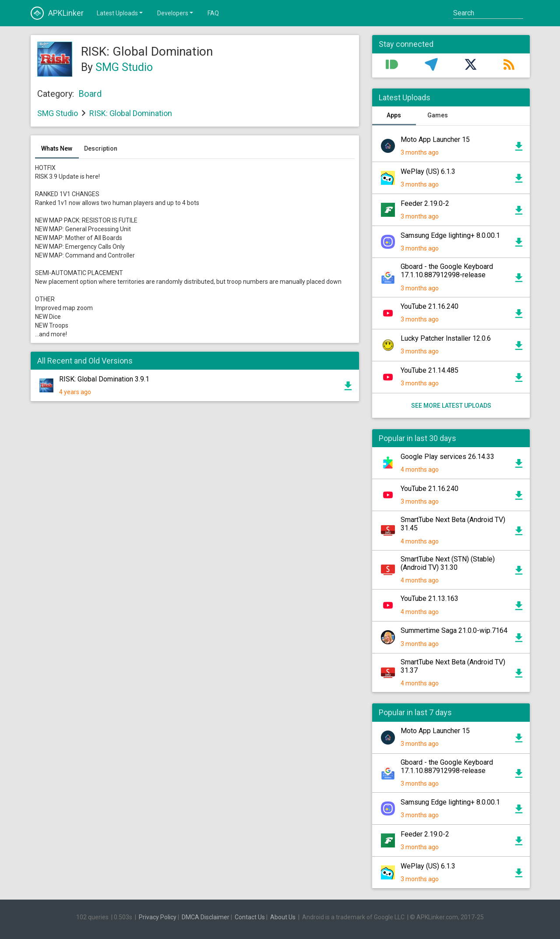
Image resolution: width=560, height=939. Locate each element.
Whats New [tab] (57, 148)
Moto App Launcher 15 (435, 139)
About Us (283, 917)
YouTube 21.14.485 (430, 370)
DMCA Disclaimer (206, 917)
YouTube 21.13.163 (430, 598)
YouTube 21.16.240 (430, 306)
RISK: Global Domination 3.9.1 (104, 379)
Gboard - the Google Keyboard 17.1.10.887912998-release (447, 271)
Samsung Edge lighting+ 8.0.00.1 (450, 235)
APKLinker (57, 13)
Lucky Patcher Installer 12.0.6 (446, 338)
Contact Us (250, 917)
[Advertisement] (195, 513)
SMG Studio (124, 67)
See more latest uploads (451, 406)
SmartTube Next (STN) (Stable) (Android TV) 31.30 (448, 563)
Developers (176, 13)
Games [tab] (438, 115)
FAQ (213, 13)
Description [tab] (101, 148)
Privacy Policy (158, 917)
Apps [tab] (394, 115)
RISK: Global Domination (131, 113)
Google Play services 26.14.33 (447, 457)
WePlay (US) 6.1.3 (428, 171)
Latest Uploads (120, 13)
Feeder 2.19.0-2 (425, 203)
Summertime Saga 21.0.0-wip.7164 (454, 630)
